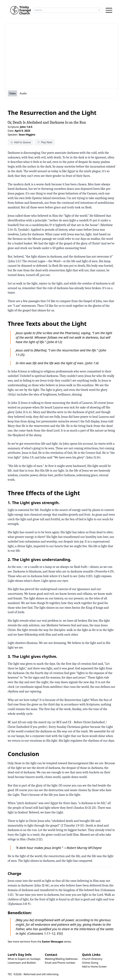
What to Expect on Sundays (24, 959)
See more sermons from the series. (40, 942)
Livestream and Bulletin (22, 963)
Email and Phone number (60, 963)
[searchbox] (67, 10)
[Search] (99, 10)
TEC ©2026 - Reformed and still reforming (33, 974)
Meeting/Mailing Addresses (61, 959)
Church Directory (92, 959)
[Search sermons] (66, 10)
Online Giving (90, 963)
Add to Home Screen (94, 967)
